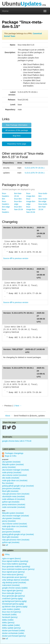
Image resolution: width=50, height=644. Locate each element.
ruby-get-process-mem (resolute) (16, 494)
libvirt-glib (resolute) (10, 491)
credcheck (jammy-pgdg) (12, 599)
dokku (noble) (8, 620)
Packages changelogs (14, 453)
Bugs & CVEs (11, 456)
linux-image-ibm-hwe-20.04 (31, 209)
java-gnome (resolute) (11, 488)
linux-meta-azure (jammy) (13, 575)
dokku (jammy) (8, 623)
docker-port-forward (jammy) (14, 636)
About (8, 416)
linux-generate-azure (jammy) (14, 577)
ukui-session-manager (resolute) (16, 470)
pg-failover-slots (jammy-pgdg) (15, 607)
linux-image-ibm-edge (31, 201)
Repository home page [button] (17, 144)
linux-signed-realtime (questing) (15, 561)
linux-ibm (18, 199)
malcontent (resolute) (11, 585)
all (7, 545)
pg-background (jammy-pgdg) (14, 601)
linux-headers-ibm (6, 196)
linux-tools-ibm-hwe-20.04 (43, 207)
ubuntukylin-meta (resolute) (13, 496)
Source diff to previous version (16, 258)
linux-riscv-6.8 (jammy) (12, 612)
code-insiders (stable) (11, 609)
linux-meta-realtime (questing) (14, 564)
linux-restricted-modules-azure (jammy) (18, 569)
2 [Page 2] (14, 406)
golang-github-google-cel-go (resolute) (18, 486)
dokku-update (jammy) (11, 628)
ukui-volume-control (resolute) (14, 475)
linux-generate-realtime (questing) (16, 567)
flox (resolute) (8, 483)
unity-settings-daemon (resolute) (16, 580)
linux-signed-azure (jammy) (13, 572)
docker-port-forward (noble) (13, 631)
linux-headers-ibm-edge (6, 204)
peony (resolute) (9, 467)
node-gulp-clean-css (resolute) (15, 480)
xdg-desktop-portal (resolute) (14, 583)
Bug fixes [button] (17, 136)
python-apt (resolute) (11, 502)
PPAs (7, 554)
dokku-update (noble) (11, 625)
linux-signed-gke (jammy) (13, 591)
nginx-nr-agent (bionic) (11, 558)
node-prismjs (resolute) (12, 472)
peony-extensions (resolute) (14, 504)
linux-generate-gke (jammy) (13, 596)
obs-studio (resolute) (11, 478)
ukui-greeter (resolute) (11, 462)
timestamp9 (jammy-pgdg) (13, 604)
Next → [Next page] (18, 406)
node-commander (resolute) (14, 507)
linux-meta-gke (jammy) (12, 593)
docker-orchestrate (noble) (13, 633)
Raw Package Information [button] (17, 125)
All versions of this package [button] (17, 130)
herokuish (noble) (9, 615)
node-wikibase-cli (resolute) (13, 499)
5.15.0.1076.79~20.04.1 (35, 168)
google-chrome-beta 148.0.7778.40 (17, 441)
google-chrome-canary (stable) (15, 588)
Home (5, 11)
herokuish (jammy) (10, 617)
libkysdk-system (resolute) (13, 464)
